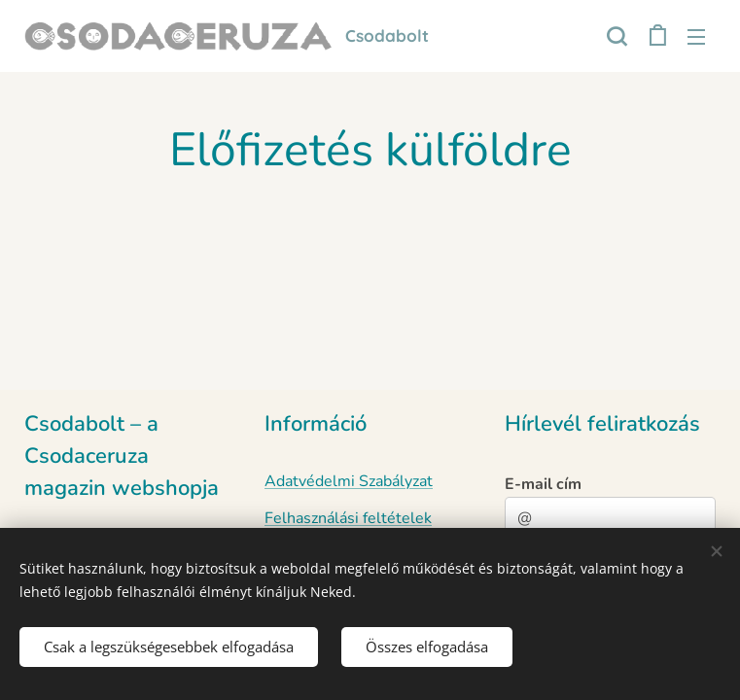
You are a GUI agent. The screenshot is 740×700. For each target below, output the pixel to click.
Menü (696, 37)
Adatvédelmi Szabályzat (349, 481)
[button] (617, 36)
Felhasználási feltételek (348, 518)
